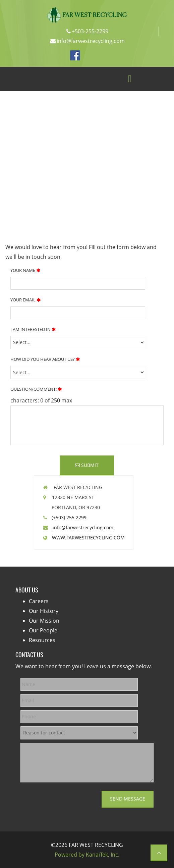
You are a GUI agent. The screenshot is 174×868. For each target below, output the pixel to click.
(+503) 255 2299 (67, 517)
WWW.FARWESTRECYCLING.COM (86, 538)
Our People (43, 630)
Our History (44, 611)
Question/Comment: (36, 389)
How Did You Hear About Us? (45, 359)
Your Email (25, 300)
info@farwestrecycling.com (80, 527)
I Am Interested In (33, 329)
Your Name (25, 270)
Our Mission (44, 621)
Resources (42, 640)
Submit (87, 465)
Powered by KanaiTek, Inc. (87, 855)
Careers (39, 601)
